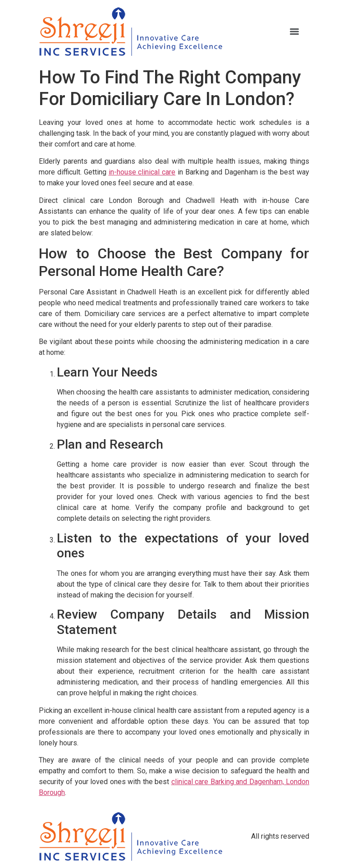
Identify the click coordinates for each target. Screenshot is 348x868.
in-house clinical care (142, 172)
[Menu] (294, 32)
